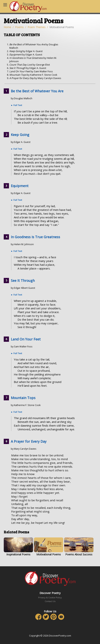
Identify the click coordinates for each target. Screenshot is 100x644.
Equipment (20, 186)
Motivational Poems (49, 547)
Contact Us (50, 601)
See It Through (23, 281)
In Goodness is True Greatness (35, 237)
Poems (19, 27)
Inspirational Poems (18, 547)
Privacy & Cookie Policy (50, 597)
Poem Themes (37, 27)
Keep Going (20, 135)
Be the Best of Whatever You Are (37, 91)
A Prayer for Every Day (29, 441)
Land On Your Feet (26, 339)
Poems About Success (79, 547)
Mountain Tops (23, 398)
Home (7, 27)
